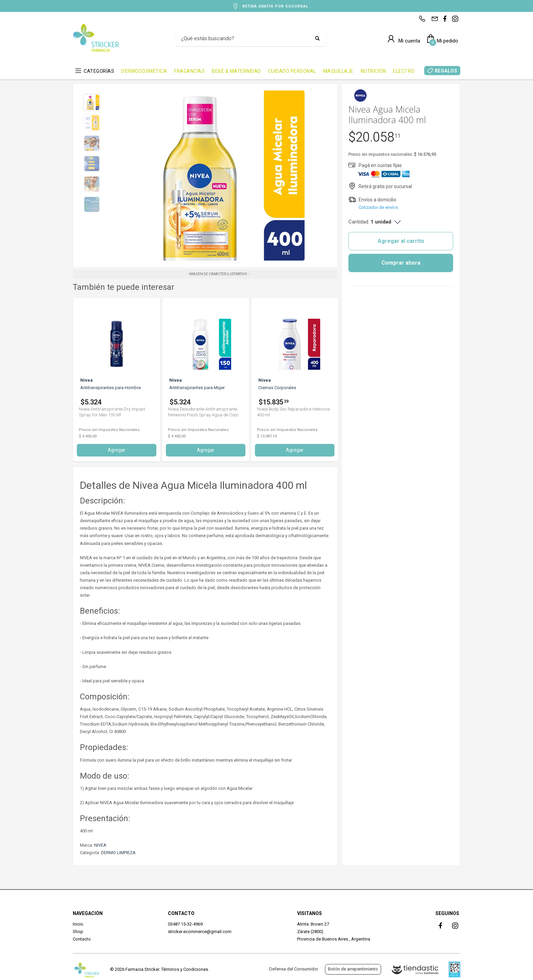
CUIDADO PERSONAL (292, 71)
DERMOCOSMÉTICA (144, 71)
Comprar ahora (401, 263)
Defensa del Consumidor (294, 969)
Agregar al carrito (401, 241)
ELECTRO (404, 71)
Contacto (82, 939)
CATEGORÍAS (99, 71)
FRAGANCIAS (189, 71)
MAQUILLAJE (338, 71)
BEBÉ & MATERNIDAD (236, 71)
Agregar (117, 450)
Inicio (78, 924)
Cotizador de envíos (378, 207)
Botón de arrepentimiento (353, 969)
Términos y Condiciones (185, 969)
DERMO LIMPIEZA (118, 853)
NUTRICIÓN (373, 71)
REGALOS (446, 71)
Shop (78, 932)
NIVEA (100, 845)
